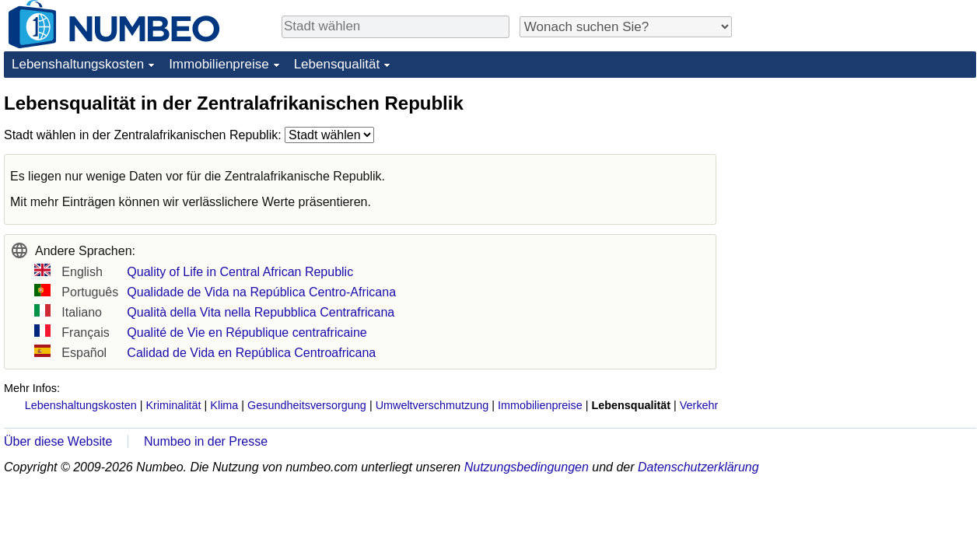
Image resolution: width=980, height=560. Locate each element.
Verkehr (699, 405)
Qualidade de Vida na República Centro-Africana (261, 292)
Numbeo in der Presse (206, 441)
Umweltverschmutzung (432, 405)
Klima (224, 405)
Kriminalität (173, 405)
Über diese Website (58, 441)
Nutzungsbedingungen (527, 467)
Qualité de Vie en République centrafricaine (247, 332)
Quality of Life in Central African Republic (240, 272)
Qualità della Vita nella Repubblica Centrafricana (261, 312)
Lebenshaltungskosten (78, 64)
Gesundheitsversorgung (307, 405)
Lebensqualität (337, 64)
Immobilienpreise (219, 64)
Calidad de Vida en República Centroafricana (251, 353)
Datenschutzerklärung (698, 467)
